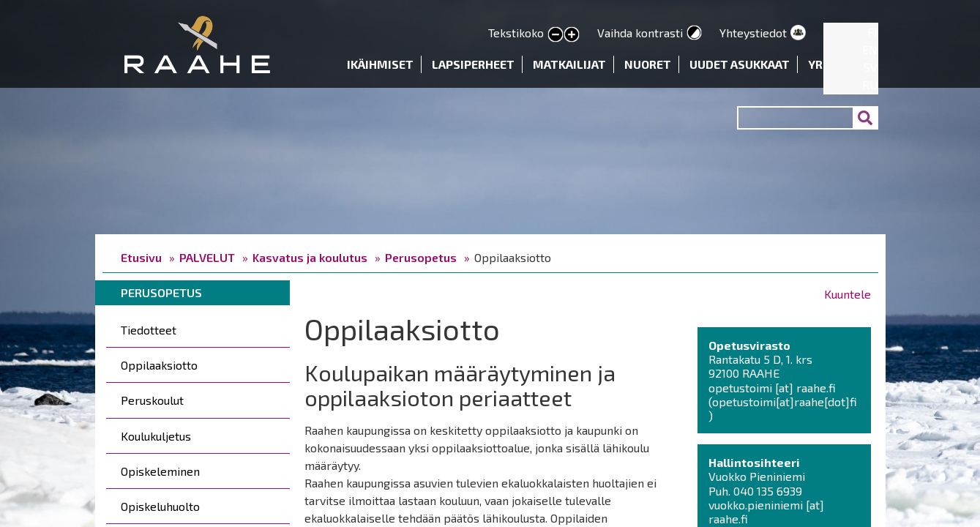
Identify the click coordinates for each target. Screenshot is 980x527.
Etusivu (141, 257)
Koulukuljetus (156, 436)
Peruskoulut (152, 400)
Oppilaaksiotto (159, 365)
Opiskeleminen (160, 471)
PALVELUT (207, 257)
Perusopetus (421, 257)
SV (871, 67)
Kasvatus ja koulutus (310, 257)
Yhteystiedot (753, 33)
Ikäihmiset (380, 64)
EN (870, 49)
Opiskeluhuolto (160, 506)
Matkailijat (569, 64)
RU (870, 85)
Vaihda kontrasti (640, 33)
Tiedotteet (149, 330)
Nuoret (648, 64)
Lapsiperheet (473, 64)
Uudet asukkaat (740, 64)
